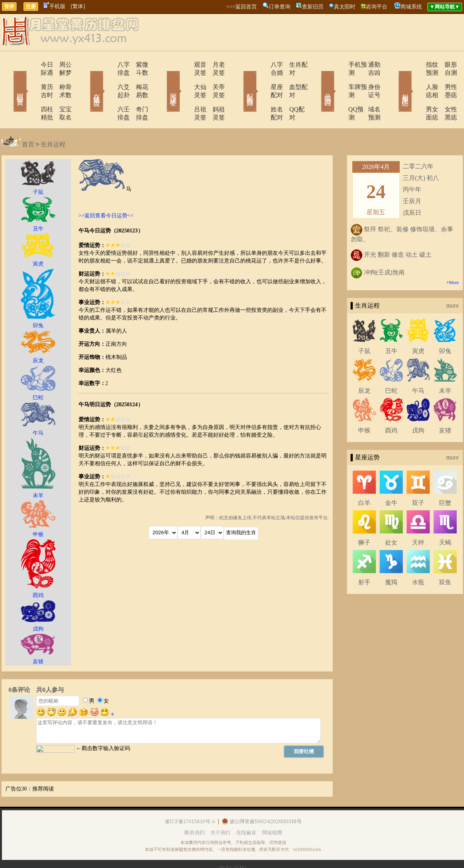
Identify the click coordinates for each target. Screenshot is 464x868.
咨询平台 (377, 7)
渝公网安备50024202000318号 (262, 797)
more (453, 281)
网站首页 (9, 80)
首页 (28, 120)
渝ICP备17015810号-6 (190, 797)
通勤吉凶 (369, 65)
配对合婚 (240, 80)
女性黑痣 (446, 93)
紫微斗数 (138, 65)
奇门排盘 (138, 93)
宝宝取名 (61, 93)
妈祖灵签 (215, 93)
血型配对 (292, 79)
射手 (364, 558)
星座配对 (262, 79)
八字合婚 (262, 65)
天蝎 (445, 518)
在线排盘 (86, 80)
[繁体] (78, 6)
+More (453, 258)
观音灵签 (185, 65)
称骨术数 (61, 79)
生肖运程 (53, 120)
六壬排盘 (108, 93)
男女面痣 (416, 93)
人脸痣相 (416, 79)
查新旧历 (313, 7)
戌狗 (418, 406)
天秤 (418, 518)
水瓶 (418, 558)
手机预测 (339, 65)
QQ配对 (290, 93)
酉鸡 (391, 406)
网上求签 (163, 80)
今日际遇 (31, 65)
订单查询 (280, 7)
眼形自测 (446, 65)
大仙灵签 (185, 79)
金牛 (391, 479)
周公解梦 (61, 65)
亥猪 (445, 406)
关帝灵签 (215, 79)
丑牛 (391, 327)
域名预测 (369, 93)
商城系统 (411, 7)
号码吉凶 (317, 80)
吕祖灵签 (185, 93)
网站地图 (272, 808)
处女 (391, 518)
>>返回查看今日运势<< (106, 191)
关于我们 (220, 808)
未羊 (445, 366)
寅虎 (418, 327)
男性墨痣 (446, 79)
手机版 (54, 6)
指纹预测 (416, 65)
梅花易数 (138, 79)
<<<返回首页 (241, 7)
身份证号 (369, 79)
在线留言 (246, 808)
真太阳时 (345, 7)
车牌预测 (339, 79)
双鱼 (445, 558)
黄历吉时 (31, 79)
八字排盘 (108, 65)
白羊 (364, 479)
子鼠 (364, 327)
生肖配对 (292, 65)
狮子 (364, 518)
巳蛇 (391, 366)
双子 (418, 479)
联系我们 (194, 808)
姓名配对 (262, 93)
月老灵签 (215, 65)
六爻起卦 (108, 79)
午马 (418, 366)
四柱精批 (31, 93)
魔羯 (391, 558)
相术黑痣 (394, 80)
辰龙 (364, 366)
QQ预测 (337, 93)
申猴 (364, 406)
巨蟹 (445, 479)
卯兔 (445, 327)
